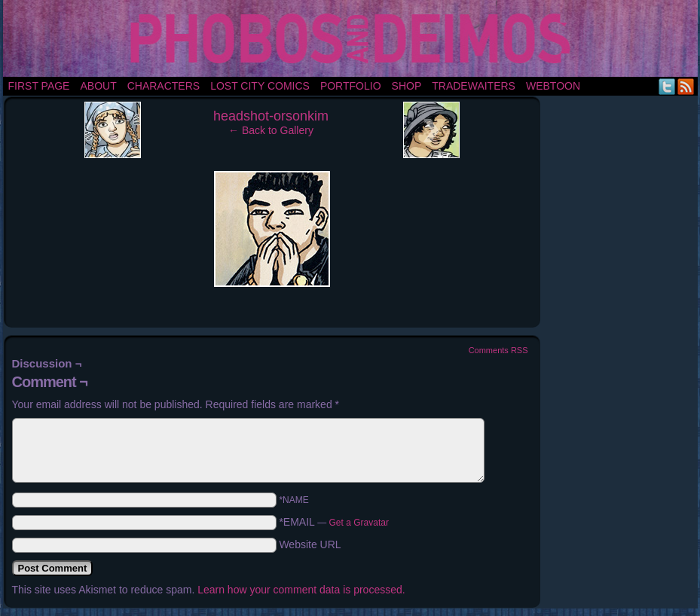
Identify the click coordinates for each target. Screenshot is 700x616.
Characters (164, 86)
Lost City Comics (260, 86)
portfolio (351, 86)
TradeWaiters (474, 86)
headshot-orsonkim (271, 116)
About (98, 86)
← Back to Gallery (271, 130)
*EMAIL (334, 522)
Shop (407, 86)
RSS (686, 86)
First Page (39, 86)
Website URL (310, 544)
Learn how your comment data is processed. (301, 590)
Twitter (667, 86)
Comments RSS (498, 350)
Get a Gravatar (359, 523)
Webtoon (553, 86)
